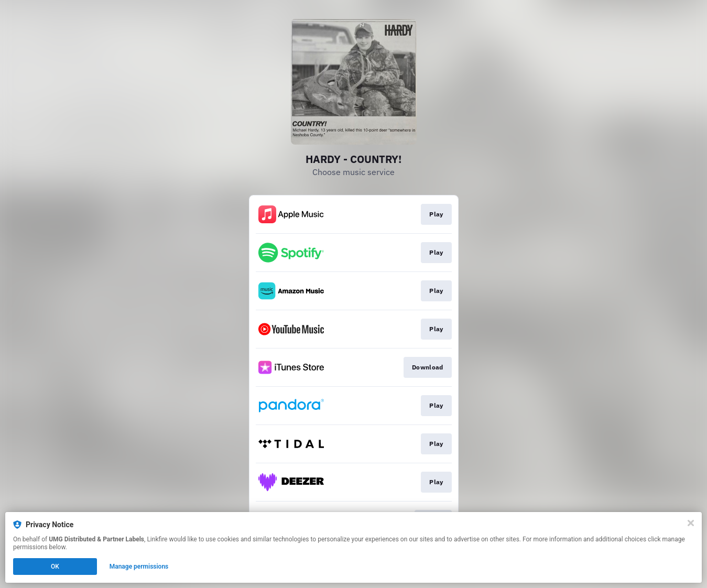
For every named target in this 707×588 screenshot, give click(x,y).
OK (55, 567)
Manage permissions (139, 567)
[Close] (691, 523)
